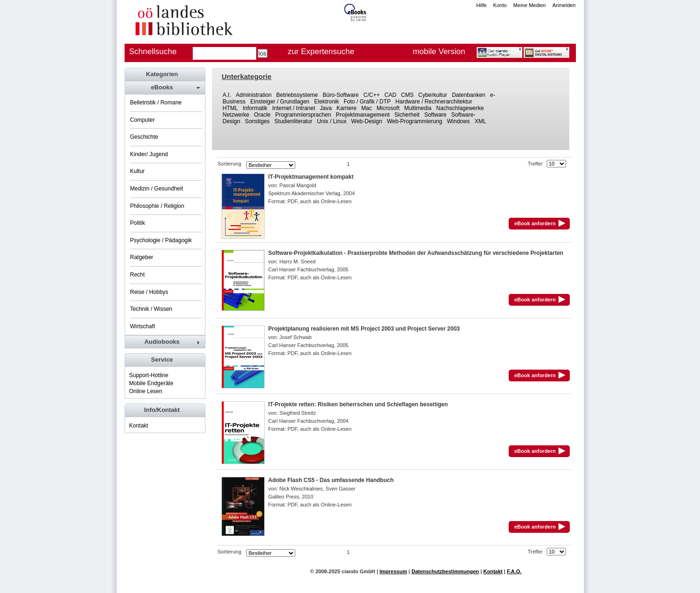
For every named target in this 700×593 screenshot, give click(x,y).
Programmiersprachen (303, 115)
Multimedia (418, 108)
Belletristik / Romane (156, 103)
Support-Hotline (149, 375)
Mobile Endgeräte (151, 383)
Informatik (255, 108)
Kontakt (139, 426)
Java (326, 108)
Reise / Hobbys (149, 292)
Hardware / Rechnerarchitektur (434, 102)
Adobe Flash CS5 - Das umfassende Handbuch (331, 480)
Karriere (347, 108)
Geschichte (144, 137)
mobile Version (439, 51)
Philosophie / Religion (157, 206)
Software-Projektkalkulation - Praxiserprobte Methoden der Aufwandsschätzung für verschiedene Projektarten (416, 253)
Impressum (393, 571)
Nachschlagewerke (460, 108)
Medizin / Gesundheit (157, 189)
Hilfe (481, 5)
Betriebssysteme (297, 95)
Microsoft (388, 108)
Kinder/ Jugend (149, 154)
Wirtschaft (143, 326)
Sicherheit (407, 115)
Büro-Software (341, 95)
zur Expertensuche (321, 51)
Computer (143, 120)
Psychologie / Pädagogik (161, 240)
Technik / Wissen (151, 309)
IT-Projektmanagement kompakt (311, 177)
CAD (390, 95)
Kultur (138, 171)
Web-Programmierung (415, 121)
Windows (459, 121)
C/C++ (372, 95)
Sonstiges (257, 121)
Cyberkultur (433, 95)
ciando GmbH (359, 571)
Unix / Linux (332, 121)
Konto (500, 5)
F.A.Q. (514, 571)
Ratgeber (142, 257)
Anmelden (564, 5)
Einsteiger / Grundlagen (280, 102)
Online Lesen (146, 391)
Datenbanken (468, 95)
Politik (138, 223)
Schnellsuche (153, 51)
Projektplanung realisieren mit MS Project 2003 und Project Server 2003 (364, 329)
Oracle (262, 115)
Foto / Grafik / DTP (367, 102)
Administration (254, 95)
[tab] (165, 87)
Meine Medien (530, 5)
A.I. (227, 95)
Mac (366, 108)
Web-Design (367, 121)
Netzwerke (236, 115)
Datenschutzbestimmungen (445, 571)
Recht (138, 275)
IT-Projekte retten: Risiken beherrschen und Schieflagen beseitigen (358, 404)
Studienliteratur (294, 121)
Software (435, 115)
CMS (407, 95)
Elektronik (326, 102)
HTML (231, 108)
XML (480, 121)
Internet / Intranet (294, 108)
